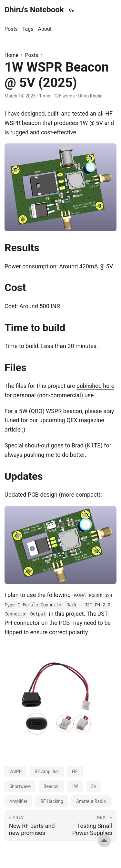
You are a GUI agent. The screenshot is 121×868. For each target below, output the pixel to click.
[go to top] (104, 841)
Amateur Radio (91, 801)
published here (95, 386)
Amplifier (18, 801)
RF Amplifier (47, 772)
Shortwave (20, 786)
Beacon (51, 786)
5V (94, 786)
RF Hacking (52, 801)
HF (75, 772)
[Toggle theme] (72, 10)
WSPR (15, 772)
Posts (31, 55)
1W (75, 786)
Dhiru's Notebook (34, 10)
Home (11, 55)
